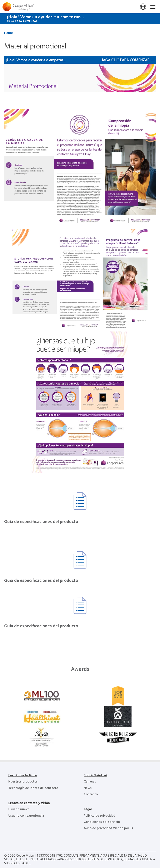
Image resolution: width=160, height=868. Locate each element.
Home (9, 33)
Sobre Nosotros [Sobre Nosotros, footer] (96, 775)
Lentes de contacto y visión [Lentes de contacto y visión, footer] (29, 803)
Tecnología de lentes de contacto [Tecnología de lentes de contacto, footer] (33, 788)
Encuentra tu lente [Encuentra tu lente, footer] (23, 775)
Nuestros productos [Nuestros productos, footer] (23, 781)
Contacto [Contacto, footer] (91, 794)
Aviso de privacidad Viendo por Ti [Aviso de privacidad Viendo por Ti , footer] (108, 828)
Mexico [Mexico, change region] (143, 7)
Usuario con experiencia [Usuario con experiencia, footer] (26, 815)
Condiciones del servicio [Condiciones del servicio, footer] (102, 822)
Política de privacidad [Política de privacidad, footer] (99, 815)
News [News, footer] (88, 788)
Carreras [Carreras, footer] (90, 781)
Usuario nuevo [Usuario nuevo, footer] (19, 809)
